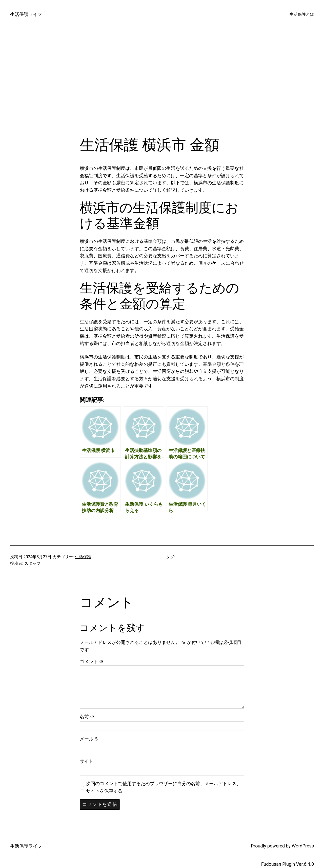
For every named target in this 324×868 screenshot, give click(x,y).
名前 (87, 717)
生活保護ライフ (26, 14)
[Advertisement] (162, 82)
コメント (92, 662)
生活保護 (83, 557)
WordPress (303, 846)
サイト (87, 761)
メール (89, 739)
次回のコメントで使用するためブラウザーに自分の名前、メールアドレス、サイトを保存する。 (164, 787)
